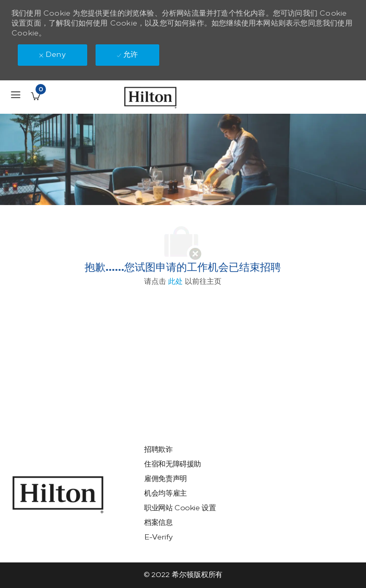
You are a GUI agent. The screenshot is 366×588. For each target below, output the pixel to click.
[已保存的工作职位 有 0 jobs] (36, 96)
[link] (58, 495)
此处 (175, 281)
